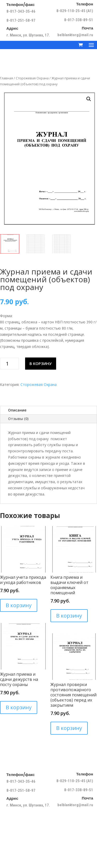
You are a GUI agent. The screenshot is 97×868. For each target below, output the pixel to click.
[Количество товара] (9, 364)
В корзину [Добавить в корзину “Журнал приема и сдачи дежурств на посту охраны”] (19, 707)
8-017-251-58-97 (21, 20)
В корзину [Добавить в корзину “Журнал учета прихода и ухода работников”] (19, 605)
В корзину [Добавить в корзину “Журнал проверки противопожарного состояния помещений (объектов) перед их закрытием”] (69, 728)
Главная (6, 78)
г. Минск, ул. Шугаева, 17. (28, 35)
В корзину (41, 363)
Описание (17, 410)
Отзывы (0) (18, 419)
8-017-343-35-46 (21, 11)
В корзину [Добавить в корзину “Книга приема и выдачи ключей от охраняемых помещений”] (69, 616)
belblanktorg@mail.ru (75, 35)
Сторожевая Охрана (32, 78)
